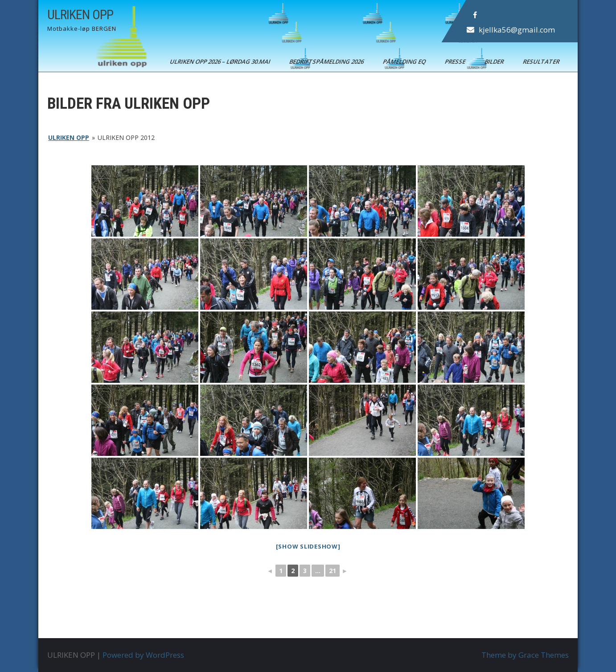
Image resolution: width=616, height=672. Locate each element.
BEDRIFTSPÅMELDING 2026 (327, 61)
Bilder (495, 61)
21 (333, 571)
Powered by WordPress (143, 655)
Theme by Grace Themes (525, 655)
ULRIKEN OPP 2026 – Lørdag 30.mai (221, 61)
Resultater (542, 61)
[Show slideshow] (308, 546)
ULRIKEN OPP (80, 14)
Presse (456, 61)
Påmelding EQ (405, 61)
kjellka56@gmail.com (517, 30)
